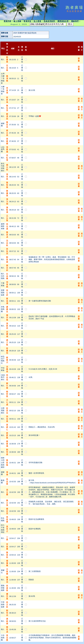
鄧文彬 (7, 167)
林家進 (7, 100)
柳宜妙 (7, 268)
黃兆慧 (7, 638)
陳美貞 (7, 235)
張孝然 (7, 177)
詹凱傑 (7, 210)
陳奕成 (7, 629)
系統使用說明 (49, 21)
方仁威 (7, 402)
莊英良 (7, 410)
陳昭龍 (7, 185)
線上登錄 (17, 21)
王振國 (7, 571)
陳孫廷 (7, 555)
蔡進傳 (7, 301)
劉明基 (7, 452)
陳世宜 (7, 124)
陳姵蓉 (7, 193)
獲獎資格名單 (63, 21)
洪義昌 (7, 369)
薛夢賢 (7, 435)
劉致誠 (7, 259)
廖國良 (7, 309)
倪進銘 (7, 284)
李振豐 (7, 546)
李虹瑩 (7, 158)
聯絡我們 (75, 21)
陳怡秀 (7, 108)
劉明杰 (7, 613)
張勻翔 (7, 201)
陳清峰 (7, 78)
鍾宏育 (7, 511)
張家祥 (7, 326)
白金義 (7, 276)
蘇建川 (7, 360)
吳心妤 (7, 293)
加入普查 (37, 21)
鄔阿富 (7, 394)
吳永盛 (7, 226)
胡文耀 (7, 492)
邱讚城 (7, 334)
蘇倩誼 (7, 116)
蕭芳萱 (7, 596)
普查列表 (7, 21)
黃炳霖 (7, 519)
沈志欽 (7, 243)
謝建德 (7, 444)
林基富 (7, 588)
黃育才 (7, 529)
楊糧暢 (7, 563)
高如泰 (7, 419)
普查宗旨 (27, 21)
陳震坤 (7, 580)
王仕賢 (7, 218)
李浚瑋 (7, 90)
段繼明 (7, 351)
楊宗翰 (7, 317)
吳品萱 (7, 481)
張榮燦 (7, 149)
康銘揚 (7, 621)
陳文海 (7, 503)
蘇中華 (7, 386)
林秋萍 (7, 251)
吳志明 (7, 377)
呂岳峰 (7, 68)
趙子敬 (7, 342)
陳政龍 (7, 462)
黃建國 (7, 141)
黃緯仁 (7, 427)
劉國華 (7, 59)
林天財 (7, 604)
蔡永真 (7, 133)
